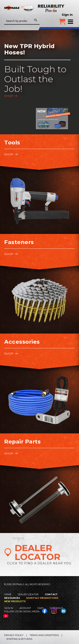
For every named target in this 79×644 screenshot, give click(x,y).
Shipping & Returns (19, 639)
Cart (40, 608)
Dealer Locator (28, 594)
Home (8, 594)
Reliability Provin (52, 8)
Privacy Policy (14, 635)
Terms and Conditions (44, 635)
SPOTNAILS (19, 14)
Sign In (67, 15)
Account (25, 608)
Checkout (56, 608)
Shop (9, 96)
